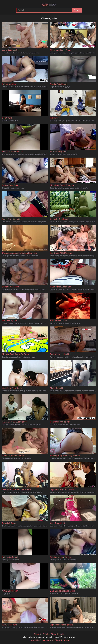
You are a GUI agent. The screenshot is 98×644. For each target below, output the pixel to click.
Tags (53, 634)
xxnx (49, 4)
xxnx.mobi (33, 640)
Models (61, 634)
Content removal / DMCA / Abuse (54, 640)
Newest (37, 634)
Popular (46, 634)
